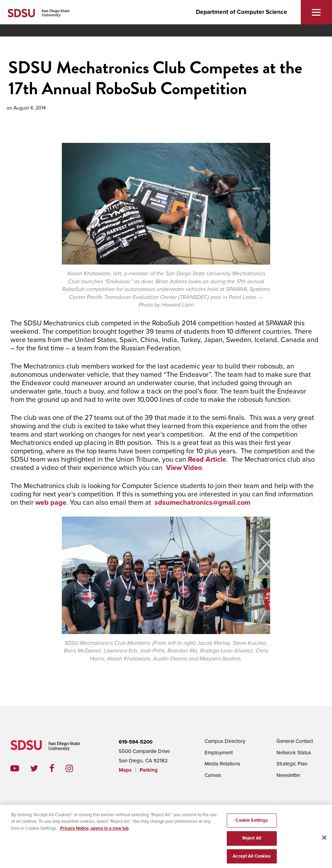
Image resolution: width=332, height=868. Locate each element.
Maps (125, 770)
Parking (149, 770)
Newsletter (288, 775)
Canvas (213, 775)
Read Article (207, 460)
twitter (40, 768)
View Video (184, 468)
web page (51, 503)
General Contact (295, 741)
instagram (75, 768)
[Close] (324, 840)
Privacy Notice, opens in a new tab (94, 830)
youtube (15, 768)
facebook (57, 768)
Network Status (294, 753)
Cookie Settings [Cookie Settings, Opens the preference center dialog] (252, 822)
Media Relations (222, 764)
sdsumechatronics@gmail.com (202, 503)
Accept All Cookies (252, 859)
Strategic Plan (292, 764)
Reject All (252, 841)
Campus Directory (225, 741)
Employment (219, 753)
